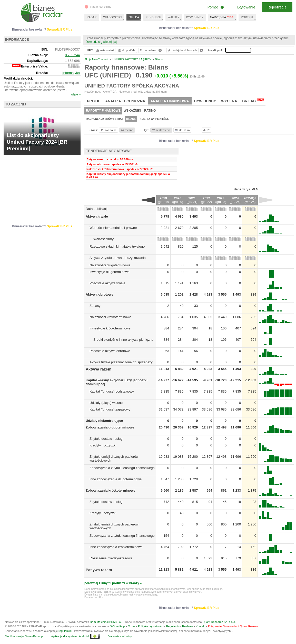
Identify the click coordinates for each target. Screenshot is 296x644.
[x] (115, 42)
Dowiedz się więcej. (99, 42)
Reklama (188, 626)
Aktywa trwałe (97, 216)
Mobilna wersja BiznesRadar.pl (24, 636)
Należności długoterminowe (110, 265)
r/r (206, 130)
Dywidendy (205, 101)
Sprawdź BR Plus (207, 28)
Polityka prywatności (151, 626)
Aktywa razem (98, 369)
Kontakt (200, 626)
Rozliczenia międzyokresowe (111, 558)
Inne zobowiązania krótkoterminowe (116, 547)
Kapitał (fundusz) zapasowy (110, 409)
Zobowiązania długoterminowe (110, 427)
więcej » (76, 95)
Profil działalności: (18, 78)
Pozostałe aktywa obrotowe (110, 351)
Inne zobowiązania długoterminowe (116, 479)
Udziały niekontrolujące (104, 421)
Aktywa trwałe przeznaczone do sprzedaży (121, 362)
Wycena (229, 101)
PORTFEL (247, 17)
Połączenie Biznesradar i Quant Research (234, 626)
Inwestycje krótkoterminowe (110, 328)
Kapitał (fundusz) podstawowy (112, 391)
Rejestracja (277, 7)
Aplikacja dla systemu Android (70, 636)
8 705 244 (72, 55)
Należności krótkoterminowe (110, 317)
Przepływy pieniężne (154, 119)
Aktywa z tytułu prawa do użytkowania (118, 258)
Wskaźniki (132, 111)
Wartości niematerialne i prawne (113, 228)
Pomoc (215, 7)
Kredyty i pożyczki (103, 445)
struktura (182, 130)
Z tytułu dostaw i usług (106, 439)
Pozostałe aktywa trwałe (107, 283)
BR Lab (253, 101)
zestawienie (161, 130)
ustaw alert (105, 50)
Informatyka (71, 73)
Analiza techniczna (125, 101)
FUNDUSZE (153, 17)
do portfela (126, 50)
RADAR (92, 17)
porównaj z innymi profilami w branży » (113, 583)
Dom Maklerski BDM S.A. (106, 622)
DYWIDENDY (195, 17)
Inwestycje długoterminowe (110, 272)
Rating (150, 111)
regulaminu (65, 631)
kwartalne (108, 130)
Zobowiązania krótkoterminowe (111, 490)
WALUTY (174, 17)
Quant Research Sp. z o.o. (219, 622)
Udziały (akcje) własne (106, 403)
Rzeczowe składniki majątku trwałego (117, 246)
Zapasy (95, 306)
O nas (131, 626)
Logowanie (246, 7)
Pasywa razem (99, 570)
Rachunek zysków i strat (105, 119)
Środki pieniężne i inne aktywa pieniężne (123, 340)
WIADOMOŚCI (113, 17)
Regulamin (173, 626)
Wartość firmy (103, 239)
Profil (93, 101)
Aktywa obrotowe (100, 294)
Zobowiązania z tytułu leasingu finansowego (122, 468)
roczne (127, 130)
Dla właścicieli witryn (120, 636)
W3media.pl (118, 626)
